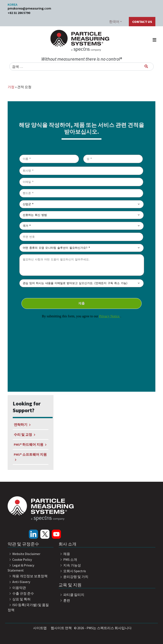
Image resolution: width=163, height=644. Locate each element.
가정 (11, 87)
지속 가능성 (70, 565)
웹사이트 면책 (61, 628)
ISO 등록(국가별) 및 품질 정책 (28, 607)
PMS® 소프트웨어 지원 (30, 457)
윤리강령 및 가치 (73, 577)
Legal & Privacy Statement (21, 568)
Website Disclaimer (24, 554)
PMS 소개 (68, 559)
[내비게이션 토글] (155, 41)
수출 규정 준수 (21, 593)
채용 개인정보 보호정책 (28, 576)
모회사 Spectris (72, 571)
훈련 (64, 600)
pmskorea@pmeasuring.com (29, 8)
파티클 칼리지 (71, 595)
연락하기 (22, 425)
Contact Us (142, 22)
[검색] (146, 66)
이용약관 (17, 588)
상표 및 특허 (19, 599)
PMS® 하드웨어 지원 (30, 444)
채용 (64, 554)
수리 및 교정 (24, 434)
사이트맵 (40, 628)
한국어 (114, 22)
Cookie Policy (20, 559)
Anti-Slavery (19, 582)
